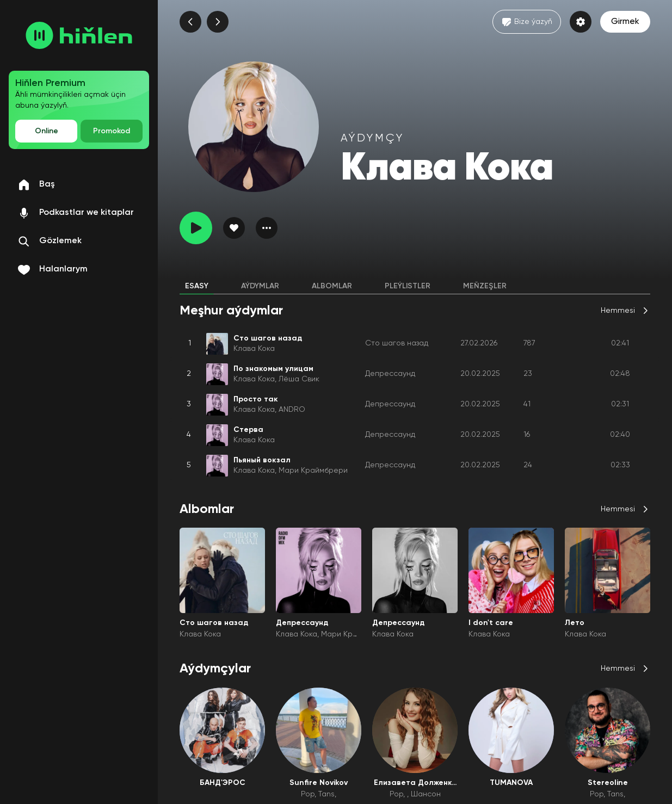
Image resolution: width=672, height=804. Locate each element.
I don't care (491, 623)
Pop (308, 794)
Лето (575, 623)
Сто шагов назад (397, 343)
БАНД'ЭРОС (223, 783)
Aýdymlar (260, 286)
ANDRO (292, 410)
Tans (326, 794)
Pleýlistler (408, 286)
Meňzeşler (485, 286)
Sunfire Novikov (319, 783)
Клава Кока (254, 349)
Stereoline (608, 783)
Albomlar (332, 286)
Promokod (112, 131)
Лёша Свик (299, 379)
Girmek (625, 22)
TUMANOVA (511, 783)
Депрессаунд (390, 374)
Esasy (197, 286)
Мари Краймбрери (313, 471)
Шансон (426, 794)
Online (47, 131)
